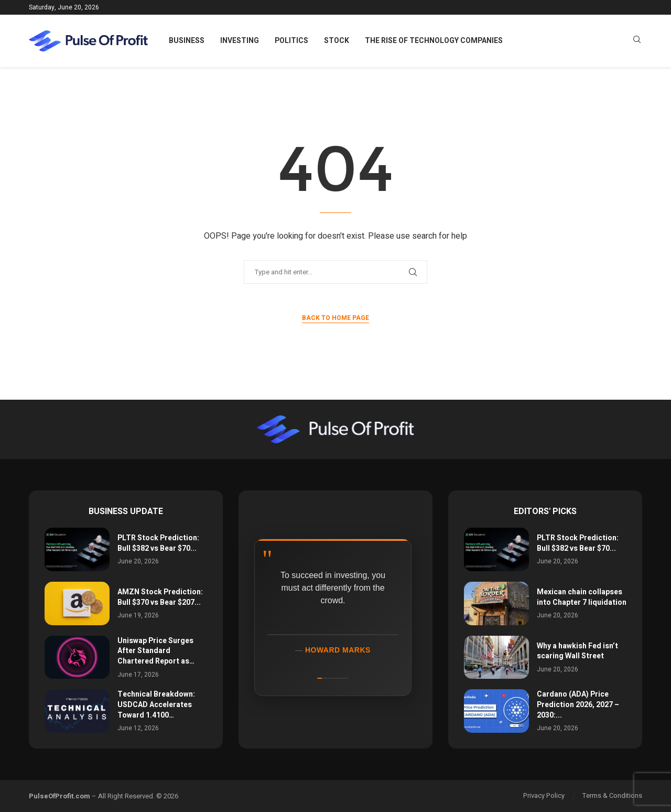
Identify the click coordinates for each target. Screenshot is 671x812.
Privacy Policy (544, 795)
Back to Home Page (335, 318)
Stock (337, 41)
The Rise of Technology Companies (434, 41)
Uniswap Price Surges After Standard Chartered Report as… (156, 651)
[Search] (637, 41)
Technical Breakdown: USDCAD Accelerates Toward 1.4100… (156, 704)
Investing (240, 41)
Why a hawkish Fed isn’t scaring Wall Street (577, 651)
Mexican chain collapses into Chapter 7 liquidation (582, 597)
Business (187, 41)
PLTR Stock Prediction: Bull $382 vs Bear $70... (158, 543)
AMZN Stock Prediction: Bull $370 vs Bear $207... (160, 597)
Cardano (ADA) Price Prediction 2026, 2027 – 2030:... (578, 704)
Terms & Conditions (612, 795)
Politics (291, 41)
